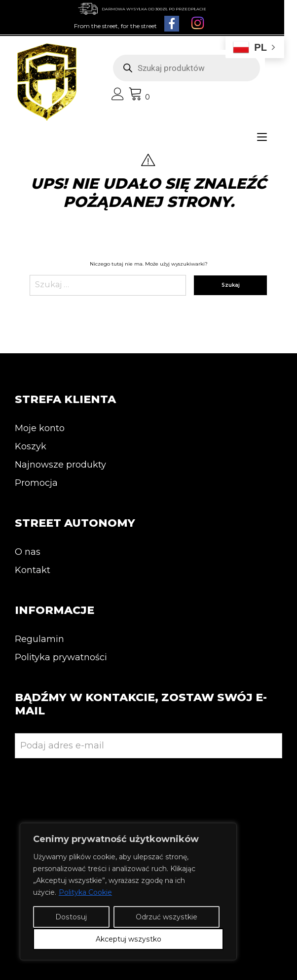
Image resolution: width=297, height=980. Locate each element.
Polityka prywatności (61, 657)
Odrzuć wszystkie (167, 917)
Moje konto (40, 428)
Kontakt (33, 570)
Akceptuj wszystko (129, 939)
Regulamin (39, 639)
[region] (128, 892)
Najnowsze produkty (60, 465)
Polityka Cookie (85, 893)
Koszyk (31, 446)
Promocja (36, 483)
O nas (28, 552)
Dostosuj (71, 917)
